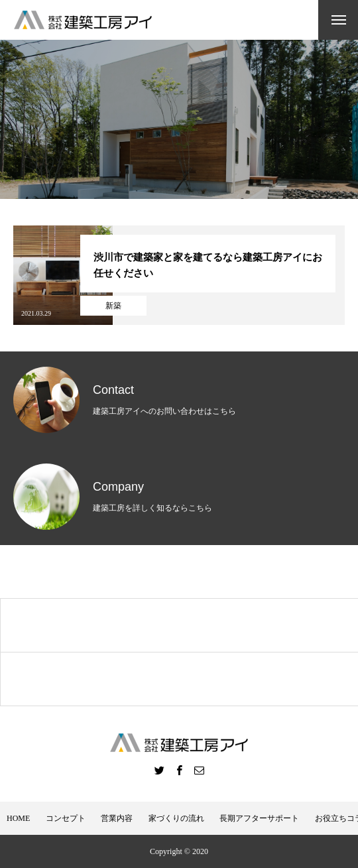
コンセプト (66, 818)
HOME (18, 818)
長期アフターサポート (259, 818)
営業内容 (117, 818)
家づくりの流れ (176, 818)
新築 (113, 306)
